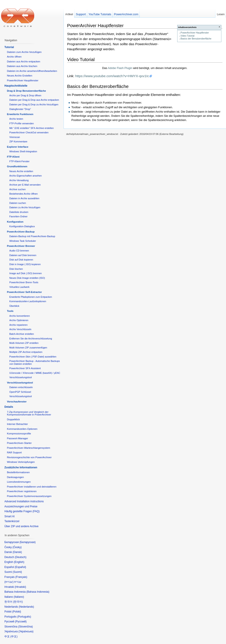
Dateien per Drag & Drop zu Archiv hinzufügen (34, 104)
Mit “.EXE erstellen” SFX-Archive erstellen (31, 128)
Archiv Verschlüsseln (20, 329)
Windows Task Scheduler (23, 241)
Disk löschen (16, 269)
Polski (17, 612)
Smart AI (9, 516)
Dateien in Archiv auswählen (24, 198)
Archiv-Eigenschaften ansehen (25, 176)
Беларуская (27, 542)
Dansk (17, 552)
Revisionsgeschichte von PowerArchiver (29, 457)
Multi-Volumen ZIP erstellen (24, 343)
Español (20, 567)
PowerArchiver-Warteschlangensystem (28, 448)
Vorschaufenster (17, 402)
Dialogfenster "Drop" (20, 109)
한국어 (18, 602)
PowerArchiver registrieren (22, 491)
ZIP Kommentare (18, 141)
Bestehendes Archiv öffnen (24, 194)
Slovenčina (25, 627)
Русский (21, 622)
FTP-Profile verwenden (22, 123)
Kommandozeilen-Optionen (22, 429)
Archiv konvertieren (20, 316)
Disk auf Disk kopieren (21, 260)
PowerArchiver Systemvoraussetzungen (29, 496)
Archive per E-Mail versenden (25, 185)
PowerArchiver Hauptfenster (195, 33)
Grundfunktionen (17, 166)
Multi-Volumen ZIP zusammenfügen (28, 348)
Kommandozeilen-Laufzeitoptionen (28, 301)
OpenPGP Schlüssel (20, 392)
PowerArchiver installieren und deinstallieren (32, 487)
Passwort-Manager (17, 438)
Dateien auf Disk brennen (23, 255)
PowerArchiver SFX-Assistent (25, 368)
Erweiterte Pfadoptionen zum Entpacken (31, 297)
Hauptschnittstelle (16, 86)
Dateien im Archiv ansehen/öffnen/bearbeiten (32, 71)
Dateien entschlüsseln (21, 387)
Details (9, 407)
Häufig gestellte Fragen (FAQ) (22, 511)
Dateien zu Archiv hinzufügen (25, 207)
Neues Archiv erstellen (21, 171)
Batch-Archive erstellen (22, 334)
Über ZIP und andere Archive (22, 526)
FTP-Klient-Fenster (19, 161)
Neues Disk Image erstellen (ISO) (27, 278)
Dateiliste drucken (19, 212)
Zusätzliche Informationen (21, 467)
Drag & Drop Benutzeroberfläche (26, 91)
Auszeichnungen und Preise (21, 506)
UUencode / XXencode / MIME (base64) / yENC (35, 373)
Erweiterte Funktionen (20, 114)
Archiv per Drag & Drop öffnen (25, 95)
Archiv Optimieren (19, 320)
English (19, 562)
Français (21, 577)
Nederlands (26, 607)
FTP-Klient (13, 157)
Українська (26, 631)
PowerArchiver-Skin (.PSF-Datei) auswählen (33, 357)
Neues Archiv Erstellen (20, 76)
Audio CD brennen (19, 251)
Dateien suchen (18, 203)
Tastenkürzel (12, 521)
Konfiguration (15, 222)
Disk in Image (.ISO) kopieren (25, 264)
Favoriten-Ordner (18, 216)
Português (24, 617)
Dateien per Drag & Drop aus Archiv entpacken (34, 100)
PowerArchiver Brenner (21, 246)
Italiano (19, 597)
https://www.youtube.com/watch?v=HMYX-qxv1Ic (112, 76)
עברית (9, 582)
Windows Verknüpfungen (21, 462)
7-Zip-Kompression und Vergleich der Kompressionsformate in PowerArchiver (29, 413)
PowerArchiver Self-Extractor (24, 292)
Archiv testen (16, 119)
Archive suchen (17, 189)
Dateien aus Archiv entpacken (24, 61)
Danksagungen (15, 477)
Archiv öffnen (14, 57)
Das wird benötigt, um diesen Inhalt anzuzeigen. (145, 68)
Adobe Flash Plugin (120, 68)
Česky (17, 547)
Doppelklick (13, 419)
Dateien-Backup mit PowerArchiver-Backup (32, 236)
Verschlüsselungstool (21, 377)
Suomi (17, 572)
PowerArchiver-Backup (21, 232)
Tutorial (9, 47)
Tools (10, 311)
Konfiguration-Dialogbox (22, 226)
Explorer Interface (18, 147)
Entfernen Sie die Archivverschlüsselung (31, 339)
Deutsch (21, 557)
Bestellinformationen (18, 472)
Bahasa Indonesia (38, 592)
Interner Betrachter (17, 424)
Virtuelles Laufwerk (19, 287)
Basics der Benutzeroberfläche (196, 39)
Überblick (14, 306)
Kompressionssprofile (19, 434)
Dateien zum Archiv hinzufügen (24, 52)
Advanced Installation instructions (24, 501)
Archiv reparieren (18, 325)
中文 (14, 637)
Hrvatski (20, 587)
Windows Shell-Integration (23, 151)
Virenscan (15, 137)
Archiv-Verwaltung (19, 180)
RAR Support (14, 452)
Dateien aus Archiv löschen (22, 66)
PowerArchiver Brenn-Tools (24, 282)
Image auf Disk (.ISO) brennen (25, 273)
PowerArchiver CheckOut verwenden (29, 132)
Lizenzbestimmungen (19, 482)
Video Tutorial (187, 36)
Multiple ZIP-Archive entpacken (26, 352)
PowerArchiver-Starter (19, 443)
